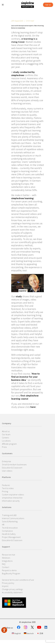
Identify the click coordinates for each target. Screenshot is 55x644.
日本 (40, 633)
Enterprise (7, 461)
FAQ (4, 564)
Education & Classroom (12, 468)
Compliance (7, 531)
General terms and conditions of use (18, 580)
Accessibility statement (12, 592)
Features (6, 485)
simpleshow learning (22, 198)
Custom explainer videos (13, 495)
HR (3, 525)
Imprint (5, 586)
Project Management (11, 537)
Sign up (48, 5)
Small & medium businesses (14, 464)
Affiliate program (9, 444)
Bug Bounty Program (11, 573)
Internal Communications (13, 518)
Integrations (7, 561)
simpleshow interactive (12, 498)
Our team (6, 434)
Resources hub (9, 555)
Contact (6, 567)
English (16, 633)
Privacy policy (8, 583)
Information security (11, 501)
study (19, 296)
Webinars (6, 558)
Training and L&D (9, 515)
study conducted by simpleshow (23, 74)
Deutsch (29, 633)
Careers (5, 438)
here (33, 407)
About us (6, 431)
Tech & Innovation (10, 528)
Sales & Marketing (10, 521)
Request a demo (9, 570)
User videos (7, 471)
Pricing (5, 491)
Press (4, 447)
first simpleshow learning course (25, 397)
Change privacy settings (12, 589)
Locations (6, 441)
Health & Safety (9, 534)
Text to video (8, 488)
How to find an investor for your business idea (26, 377)
